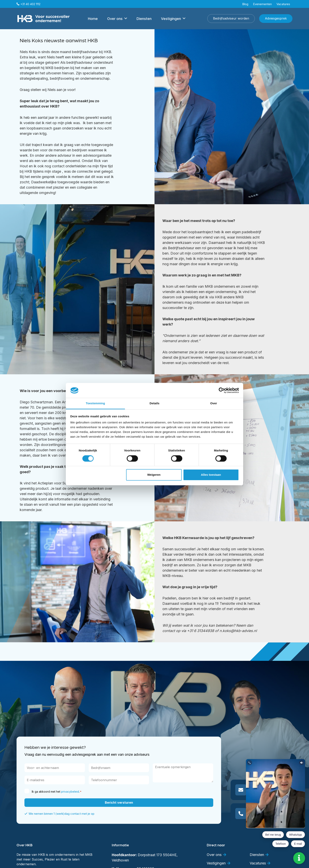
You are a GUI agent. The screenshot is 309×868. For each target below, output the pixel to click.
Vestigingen (216, 863)
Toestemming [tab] (95, 403)
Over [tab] (214, 403)
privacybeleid (70, 792)
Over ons (214, 855)
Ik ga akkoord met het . (57, 792)
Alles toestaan (211, 475)
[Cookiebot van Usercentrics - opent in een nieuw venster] (222, 390)
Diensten (257, 855)
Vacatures (258, 863)
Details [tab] (154, 403)
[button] (126, 19)
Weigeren (154, 475)
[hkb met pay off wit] (43, 19)
